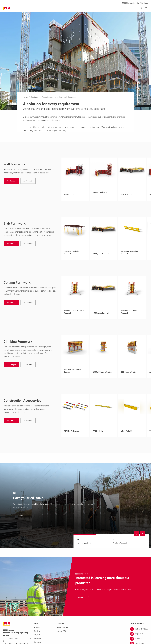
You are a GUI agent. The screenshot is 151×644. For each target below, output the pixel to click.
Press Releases (62, 627)
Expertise (37, 638)
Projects (37, 635)
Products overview (49, 97)
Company (38, 642)
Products (35, 97)
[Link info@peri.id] (139, 634)
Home (25, 97)
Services (37, 631)
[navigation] (11, 181)
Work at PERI (62, 631)
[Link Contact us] (139, 639)
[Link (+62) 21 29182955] (139, 629)
